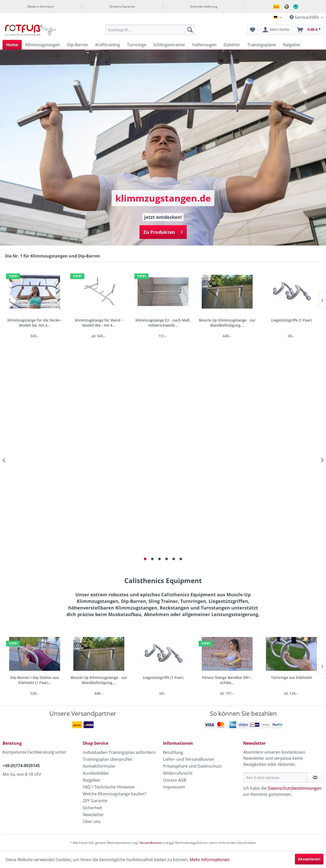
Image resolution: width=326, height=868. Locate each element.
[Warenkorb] (309, 30)
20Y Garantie (95, 801)
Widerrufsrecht (178, 773)
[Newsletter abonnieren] (315, 778)
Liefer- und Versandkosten (189, 759)
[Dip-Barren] (78, 45)
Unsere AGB (175, 780)
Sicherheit (92, 808)
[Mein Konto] (276, 30)
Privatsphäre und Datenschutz (192, 766)
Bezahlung (173, 752)
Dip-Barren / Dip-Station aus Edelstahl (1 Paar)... (35, 680)
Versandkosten (151, 843)
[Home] (12, 45)
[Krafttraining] (108, 45)
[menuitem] (150, 30)
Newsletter (93, 815)
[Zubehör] (232, 45)
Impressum (174, 787)
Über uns (92, 821)
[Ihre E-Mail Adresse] (275, 778)
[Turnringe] (137, 45)
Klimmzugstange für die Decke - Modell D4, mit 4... (35, 323)
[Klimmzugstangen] (43, 45)
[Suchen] (190, 30)
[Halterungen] (204, 45)
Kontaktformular (99, 766)
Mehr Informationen (210, 860)
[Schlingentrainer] (169, 45)
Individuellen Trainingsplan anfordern (119, 752)
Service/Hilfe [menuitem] (305, 17)
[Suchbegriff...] (150, 30)
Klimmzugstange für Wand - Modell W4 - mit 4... (99, 323)
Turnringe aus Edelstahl (291, 677)
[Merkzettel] (253, 30)
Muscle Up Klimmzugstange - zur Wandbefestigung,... (227, 323)
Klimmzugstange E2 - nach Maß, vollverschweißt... (163, 323)
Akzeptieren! (309, 859)
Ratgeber (92, 780)
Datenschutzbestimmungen (295, 788)
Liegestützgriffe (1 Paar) (291, 320)
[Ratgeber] (292, 45)
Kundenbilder (96, 773)
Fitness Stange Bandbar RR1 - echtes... (227, 680)
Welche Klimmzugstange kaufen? (114, 794)
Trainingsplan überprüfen (108, 759)
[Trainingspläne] (262, 45)
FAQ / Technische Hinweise (109, 787)
